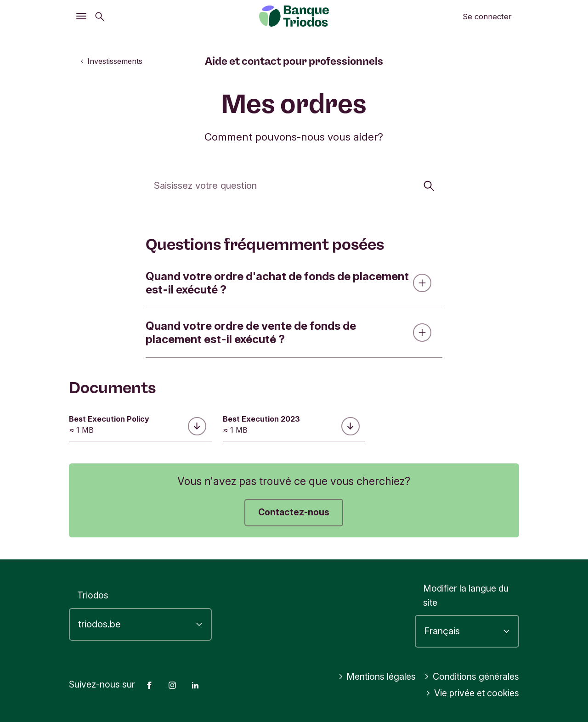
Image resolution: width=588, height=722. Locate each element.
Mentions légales (377, 677)
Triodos (93, 595)
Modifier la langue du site (466, 595)
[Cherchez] (294, 185)
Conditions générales (472, 677)
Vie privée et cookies (472, 693)
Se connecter (487, 17)
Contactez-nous (294, 512)
